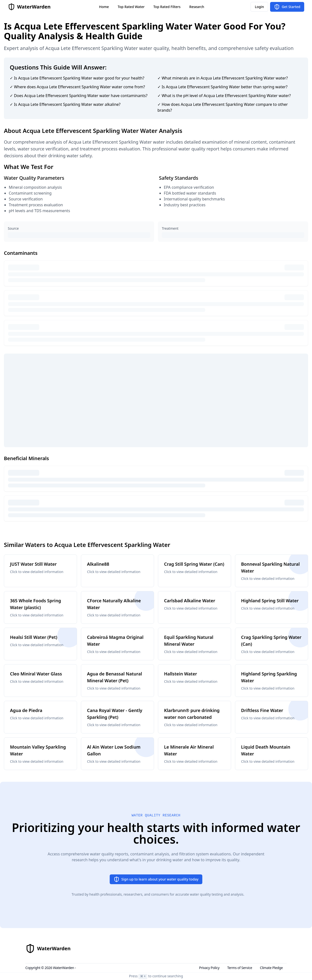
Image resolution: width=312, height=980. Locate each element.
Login (259, 7)
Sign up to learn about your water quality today (156, 879)
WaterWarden (63, 968)
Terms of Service (240, 968)
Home (104, 7)
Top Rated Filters (167, 7)
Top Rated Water (131, 7)
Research (197, 7)
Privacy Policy (209, 968)
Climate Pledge (271, 968)
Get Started (287, 7)
